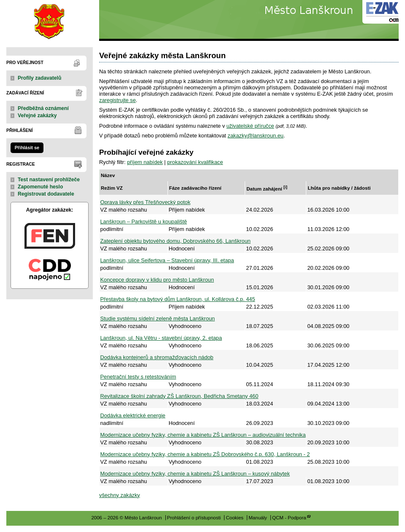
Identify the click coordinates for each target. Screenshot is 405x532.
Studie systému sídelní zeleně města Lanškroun (158, 318)
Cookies (235, 518)
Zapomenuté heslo (40, 187)
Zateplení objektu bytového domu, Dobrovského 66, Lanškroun (175, 241)
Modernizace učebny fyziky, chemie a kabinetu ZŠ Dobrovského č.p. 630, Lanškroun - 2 (205, 454)
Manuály (258, 518)
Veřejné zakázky (37, 116)
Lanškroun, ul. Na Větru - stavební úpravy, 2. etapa (161, 338)
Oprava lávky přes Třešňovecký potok (146, 202)
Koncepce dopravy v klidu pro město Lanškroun (157, 280)
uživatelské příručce (250, 126)
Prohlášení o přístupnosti (194, 518)
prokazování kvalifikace (195, 162)
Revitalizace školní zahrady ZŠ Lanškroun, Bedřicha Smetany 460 (180, 396)
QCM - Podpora (289, 518)
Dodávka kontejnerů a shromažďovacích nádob (157, 357)
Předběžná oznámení (43, 108)
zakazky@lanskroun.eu (255, 136)
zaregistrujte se (117, 100)
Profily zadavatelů (39, 78)
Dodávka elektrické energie (133, 415)
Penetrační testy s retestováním (138, 377)
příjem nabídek (145, 162)
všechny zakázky (120, 495)
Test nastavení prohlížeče (49, 180)
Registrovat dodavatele (46, 194)
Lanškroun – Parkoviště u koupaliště (144, 222)
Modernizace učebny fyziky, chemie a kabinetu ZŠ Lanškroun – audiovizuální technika (203, 435)
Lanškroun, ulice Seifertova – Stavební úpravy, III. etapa (167, 260)
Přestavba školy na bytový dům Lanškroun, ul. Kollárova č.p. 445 (178, 299)
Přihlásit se (27, 148)
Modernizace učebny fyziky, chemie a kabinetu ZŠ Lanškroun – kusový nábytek (195, 474)
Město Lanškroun (50, 20)
